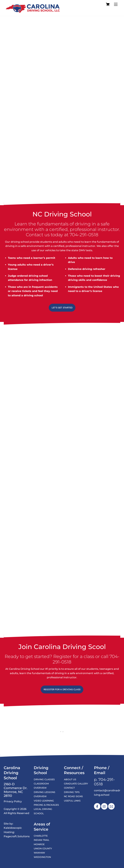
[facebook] (97, 806)
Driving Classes (44, 779)
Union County (43, 849)
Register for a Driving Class (62, 689)
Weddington (42, 857)
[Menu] (116, 4)
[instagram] (104, 806)
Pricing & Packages (46, 805)
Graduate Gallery (76, 784)
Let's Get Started (62, 308)
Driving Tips (72, 792)
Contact (69, 788)
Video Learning (44, 801)
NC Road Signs (73, 796)
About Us (70, 779)
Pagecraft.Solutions (17, 836)
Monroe (39, 844)
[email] (111, 806)
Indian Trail (41, 840)
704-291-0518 (84, 235)
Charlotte (41, 836)
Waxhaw (39, 853)
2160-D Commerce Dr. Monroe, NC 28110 (16, 790)
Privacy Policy (13, 801)
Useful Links (72, 801)
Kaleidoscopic (13, 828)
